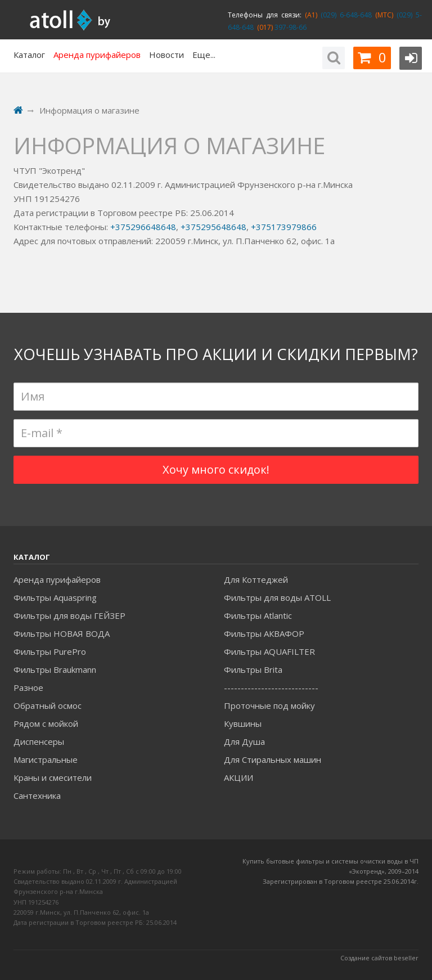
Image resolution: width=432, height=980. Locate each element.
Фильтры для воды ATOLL (277, 597)
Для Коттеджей (256, 579)
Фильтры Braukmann (55, 669)
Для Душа (244, 741)
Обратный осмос (48, 705)
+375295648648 (213, 227)
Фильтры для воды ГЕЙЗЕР (69, 615)
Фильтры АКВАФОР (264, 633)
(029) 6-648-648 (345, 15)
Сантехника (37, 795)
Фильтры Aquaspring (55, 597)
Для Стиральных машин (273, 759)
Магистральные (46, 759)
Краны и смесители (53, 777)
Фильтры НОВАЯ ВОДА (62, 633)
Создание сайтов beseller (379, 958)
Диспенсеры (39, 741)
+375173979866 (284, 227)
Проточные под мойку (269, 705)
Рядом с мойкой (46, 723)
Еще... (204, 55)
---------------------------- (271, 687)
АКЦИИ (238, 777)
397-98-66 (290, 27)
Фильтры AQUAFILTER (269, 651)
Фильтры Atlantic (258, 615)
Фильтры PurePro (50, 651)
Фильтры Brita (253, 669)
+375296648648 (143, 227)
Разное (28, 687)
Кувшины (243, 723)
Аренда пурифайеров (57, 579)
